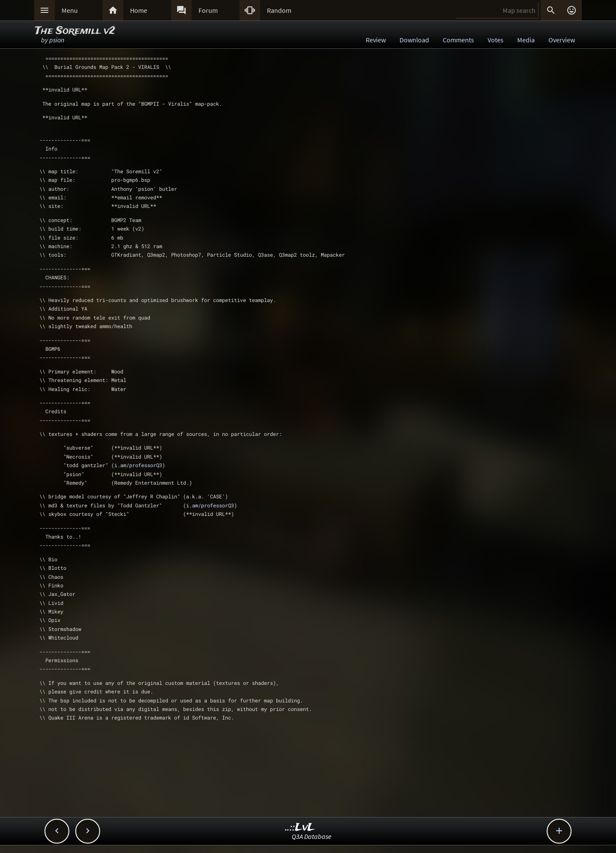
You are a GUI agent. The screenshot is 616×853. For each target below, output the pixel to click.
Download (414, 40)
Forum (208, 10)
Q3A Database (312, 836)
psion (57, 40)
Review (376, 40)
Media (526, 40)
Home (139, 10)
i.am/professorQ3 (138, 465)
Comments (458, 40)
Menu (70, 10)
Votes (496, 40)
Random (279, 10)
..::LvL (300, 828)
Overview (562, 40)
